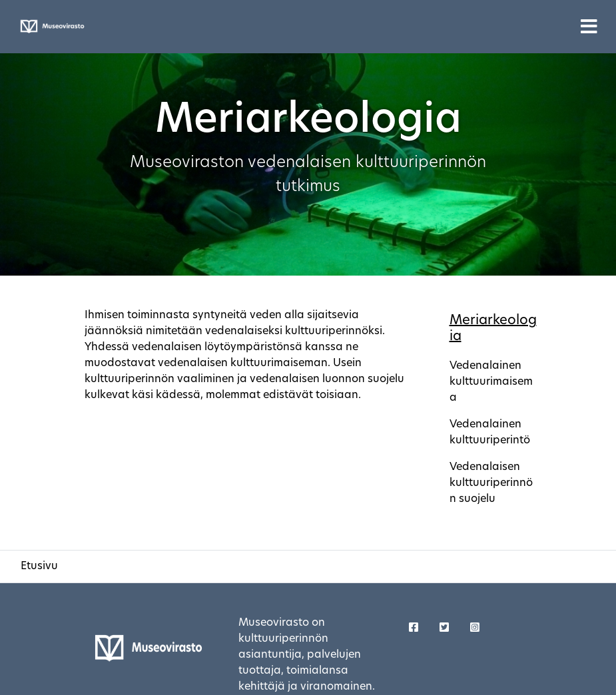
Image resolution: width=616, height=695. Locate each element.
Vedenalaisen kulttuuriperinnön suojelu (491, 483)
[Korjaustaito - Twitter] (444, 628)
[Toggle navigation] (589, 27)
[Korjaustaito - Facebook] (414, 628)
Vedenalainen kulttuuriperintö (490, 433)
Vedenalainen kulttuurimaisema (491, 382)
